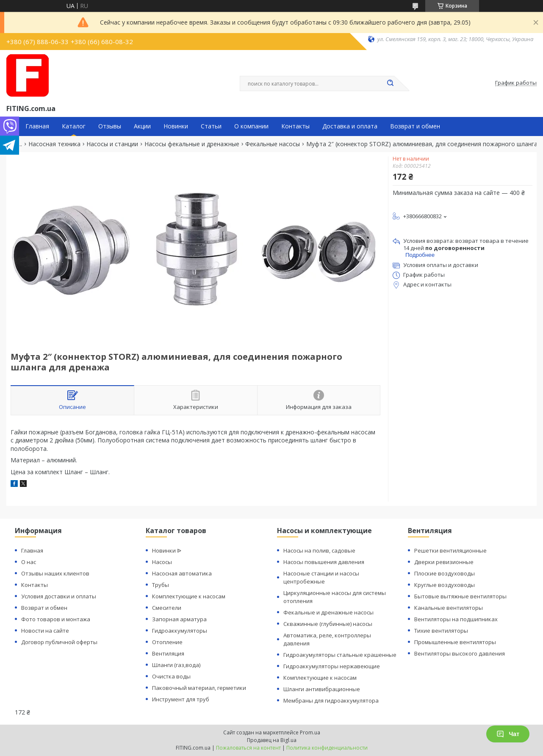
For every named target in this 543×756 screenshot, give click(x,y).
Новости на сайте (45, 631)
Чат (508, 734)
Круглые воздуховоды (445, 585)
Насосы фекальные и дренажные (192, 144)
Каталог (74, 126)
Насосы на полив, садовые (319, 550)
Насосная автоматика (182, 573)
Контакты (295, 126)
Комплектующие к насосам (189, 596)
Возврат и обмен (415, 126)
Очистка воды (171, 676)
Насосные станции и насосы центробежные (321, 577)
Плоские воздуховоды (445, 573)
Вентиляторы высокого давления (460, 653)
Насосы (162, 562)
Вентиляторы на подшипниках (456, 619)
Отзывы (110, 126)
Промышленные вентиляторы (455, 642)
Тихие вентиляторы (441, 631)
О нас (29, 562)
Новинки (176, 126)
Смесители (167, 608)
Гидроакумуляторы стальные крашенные (340, 655)
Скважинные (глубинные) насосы (328, 624)
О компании (251, 126)
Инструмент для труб (181, 699)
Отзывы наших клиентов (55, 573)
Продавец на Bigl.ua (272, 740)
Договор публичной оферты (59, 642)
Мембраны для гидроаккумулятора (331, 700)
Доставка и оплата (350, 126)
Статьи (211, 126)
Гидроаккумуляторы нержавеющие (332, 666)
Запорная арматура (179, 619)
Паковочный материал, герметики (199, 688)
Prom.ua (310, 732)
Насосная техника (54, 144)
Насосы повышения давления (324, 562)
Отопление (167, 642)
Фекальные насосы (273, 144)
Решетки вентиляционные (450, 550)
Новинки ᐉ (167, 550)
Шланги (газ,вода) (176, 665)
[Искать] (390, 83)
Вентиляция (168, 653)
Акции (142, 126)
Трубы (161, 585)
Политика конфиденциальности (327, 748)
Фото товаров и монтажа (56, 619)
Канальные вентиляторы (449, 608)
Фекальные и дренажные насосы (328, 612)
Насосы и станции (112, 144)
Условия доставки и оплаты (59, 596)
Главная (37, 126)
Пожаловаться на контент (248, 748)
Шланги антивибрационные (322, 689)
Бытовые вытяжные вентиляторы (460, 596)
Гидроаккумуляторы (180, 631)
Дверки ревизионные (444, 562)
